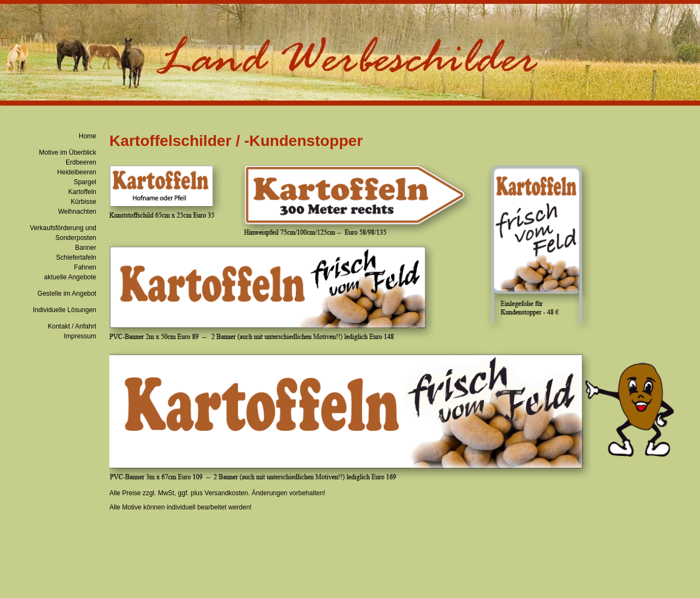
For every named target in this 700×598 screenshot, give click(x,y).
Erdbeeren (81, 162)
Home (87, 136)
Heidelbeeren (77, 172)
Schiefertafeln (76, 257)
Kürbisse (83, 202)
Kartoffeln (82, 192)
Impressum (80, 336)
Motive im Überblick (68, 153)
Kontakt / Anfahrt (72, 326)
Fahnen (85, 267)
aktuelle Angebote (70, 277)
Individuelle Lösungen (65, 310)
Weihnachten (77, 212)
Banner (86, 248)
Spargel (85, 182)
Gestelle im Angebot (67, 294)
